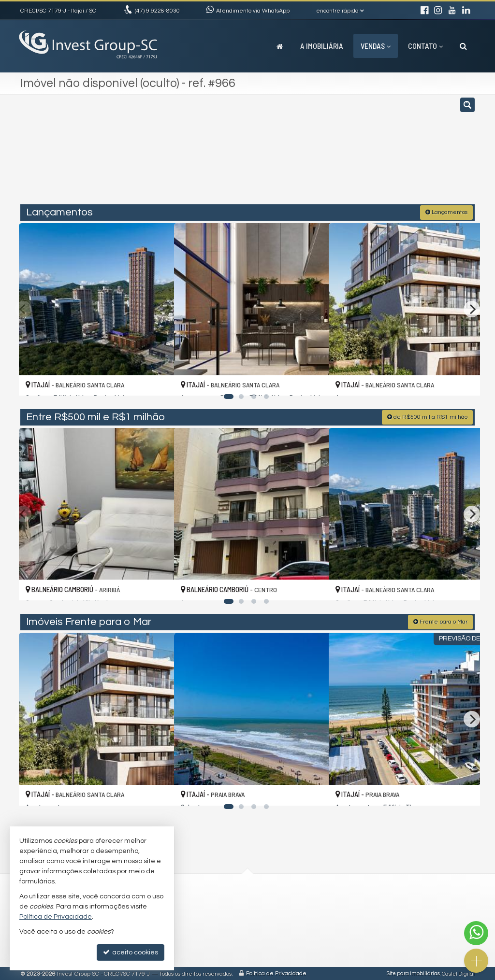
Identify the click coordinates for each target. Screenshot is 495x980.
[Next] (472, 308)
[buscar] (380, 154)
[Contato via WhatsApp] (476, 933)
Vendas (376, 46)
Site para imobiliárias (413, 973)
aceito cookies (131, 952)
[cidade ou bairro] (320, 154)
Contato (425, 46)
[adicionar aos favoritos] (156, 379)
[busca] (463, 46)
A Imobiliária (322, 46)
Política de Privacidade (276, 973)
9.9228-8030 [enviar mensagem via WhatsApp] (157, 11)
